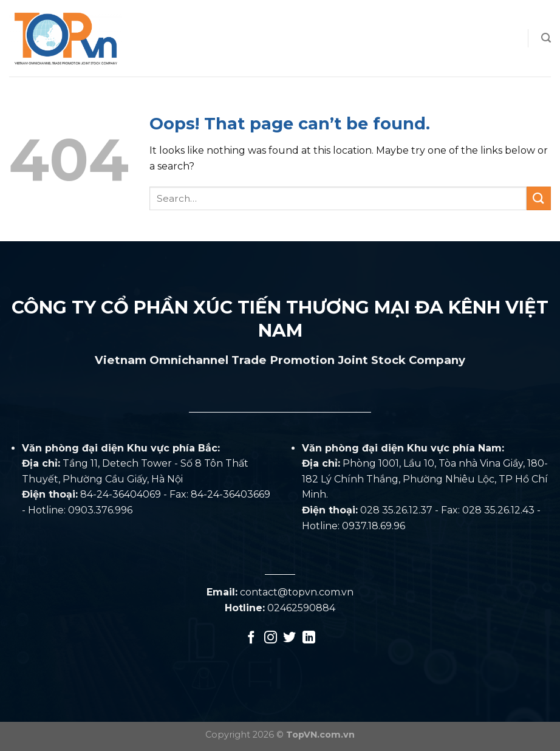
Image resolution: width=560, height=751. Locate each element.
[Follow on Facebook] (251, 638)
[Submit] (539, 198)
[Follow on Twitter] (289, 638)
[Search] (546, 38)
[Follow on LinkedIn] (309, 638)
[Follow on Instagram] (271, 638)
